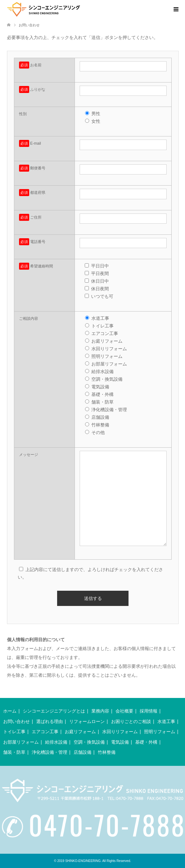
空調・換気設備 (89, 742)
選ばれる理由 (50, 721)
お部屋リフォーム (21, 742)
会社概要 (124, 711)
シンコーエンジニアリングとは (54, 711)
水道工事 (166, 721)
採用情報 (149, 711)
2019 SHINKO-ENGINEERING (79, 861)
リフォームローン (87, 721)
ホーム (10, 711)
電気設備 (120, 742)
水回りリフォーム (120, 732)
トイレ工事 (14, 732)
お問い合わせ (17, 721)
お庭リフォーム (80, 732)
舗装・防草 (14, 752)
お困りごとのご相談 (131, 721)
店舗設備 (83, 752)
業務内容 (100, 711)
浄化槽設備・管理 (50, 752)
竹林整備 (107, 752)
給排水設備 (56, 742)
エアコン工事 (45, 732)
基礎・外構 (146, 742)
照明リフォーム (160, 732)
